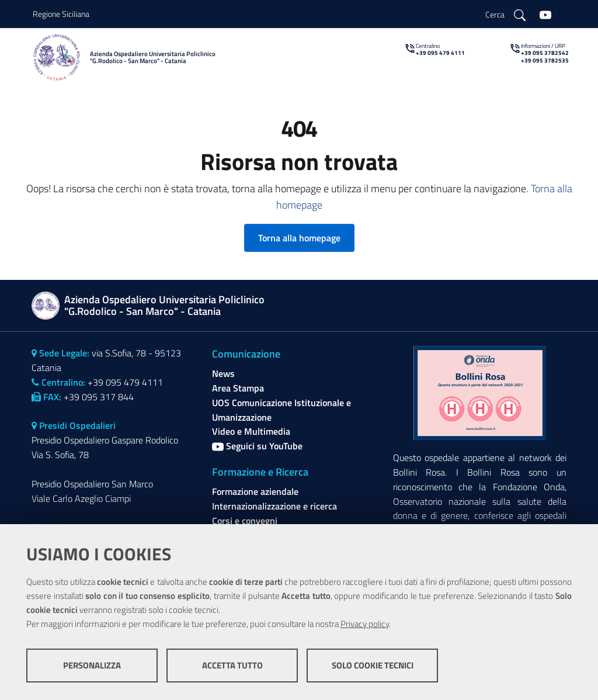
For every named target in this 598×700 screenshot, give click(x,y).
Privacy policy (365, 624)
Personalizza (92, 665)
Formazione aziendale (255, 491)
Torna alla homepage (299, 238)
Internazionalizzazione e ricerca (274, 506)
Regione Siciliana (61, 14)
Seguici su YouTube (257, 446)
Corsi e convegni (245, 521)
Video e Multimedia (251, 431)
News (223, 373)
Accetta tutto (232, 665)
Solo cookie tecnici (373, 665)
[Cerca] (505, 14)
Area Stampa (238, 388)
